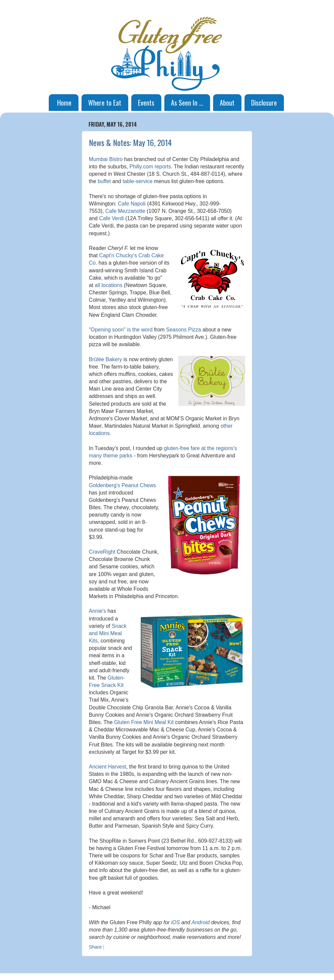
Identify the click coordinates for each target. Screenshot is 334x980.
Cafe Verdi (112, 218)
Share (95, 947)
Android (201, 922)
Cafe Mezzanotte (125, 211)
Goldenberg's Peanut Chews (122, 485)
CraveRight (102, 552)
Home (64, 103)
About (227, 103)
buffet (104, 181)
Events (146, 103)
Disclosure (264, 103)
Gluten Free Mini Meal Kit (144, 722)
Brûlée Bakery (105, 359)
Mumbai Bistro (106, 159)
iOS (175, 922)
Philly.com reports (150, 167)
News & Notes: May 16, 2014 (130, 142)
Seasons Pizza (184, 330)
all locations (109, 285)
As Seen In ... (187, 103)
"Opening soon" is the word (121, 330)
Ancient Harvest (108, 767)
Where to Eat (105, 103)
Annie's (97, 611)
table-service (138, 181)
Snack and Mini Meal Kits (108, 633)
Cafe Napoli (132, 204)
